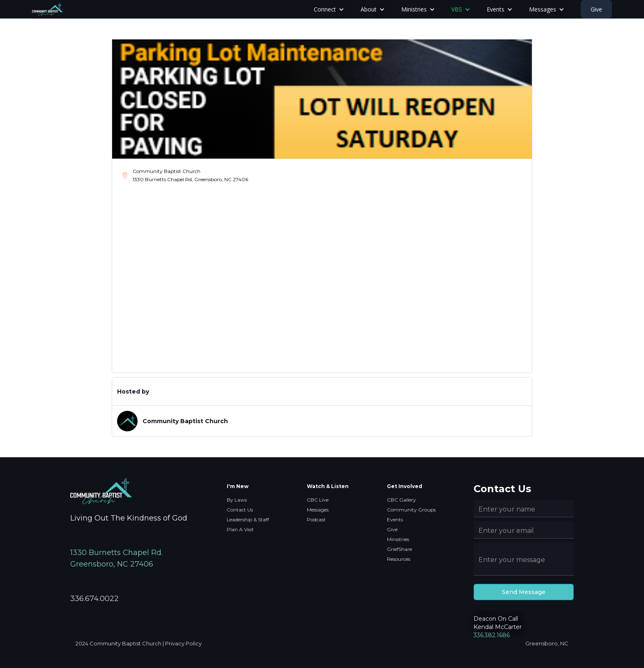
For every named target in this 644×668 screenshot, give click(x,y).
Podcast (316, 519)
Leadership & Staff (248, 519)
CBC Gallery (401, 500)
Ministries (398, 539)
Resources (399, 559)
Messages (318, 510)
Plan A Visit (240, 529)
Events (395, 519)
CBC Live (318, 500)
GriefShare (399, 549)
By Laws (237, 500)
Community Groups (411, 510)
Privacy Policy (183, 643)
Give (596, 9)
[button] (329, 9)
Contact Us (240, 510)
